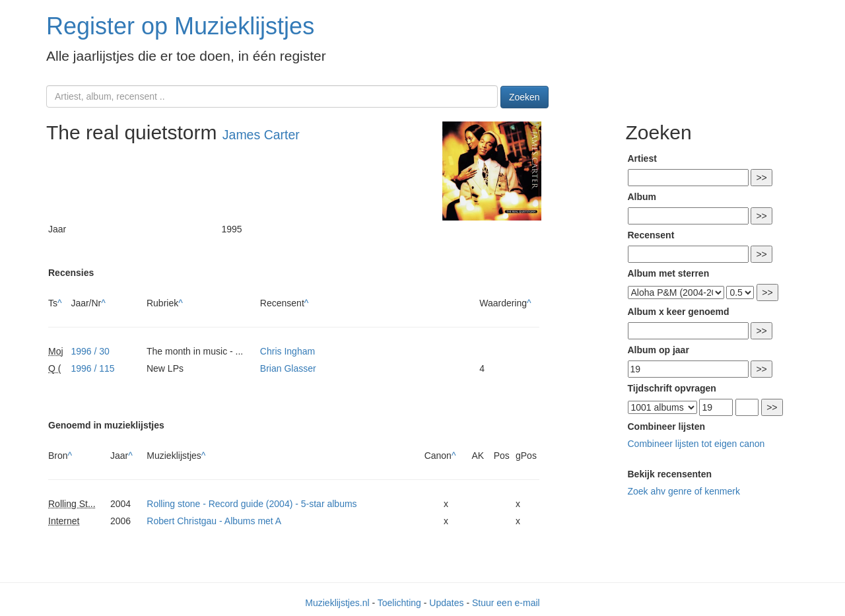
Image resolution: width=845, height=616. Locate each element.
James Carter (261, 135)
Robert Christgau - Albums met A (214, 521)
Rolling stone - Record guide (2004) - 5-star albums (252, 504)
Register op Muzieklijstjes (180, 26)
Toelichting (399, 603)
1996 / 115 (92, 368)
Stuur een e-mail (506, 603)
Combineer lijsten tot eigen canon (696, 444)
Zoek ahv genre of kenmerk (684, 491)
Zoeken (524, 97)
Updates (446, 603)
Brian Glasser (288, 368)
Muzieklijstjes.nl (337, 603)
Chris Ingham (287, 351)
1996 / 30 (90, 351)
